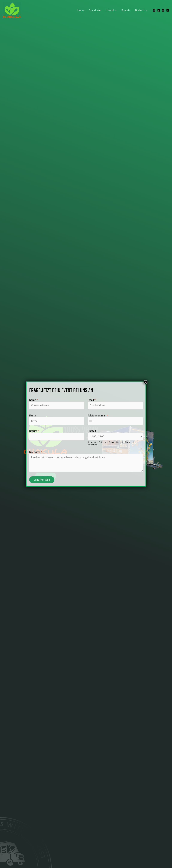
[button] (46, 476)
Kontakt (126, 10)
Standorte (96, 10)
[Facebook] (159, 10)
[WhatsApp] (163, 10)
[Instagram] (154, 10)
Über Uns (112, 10)
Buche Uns (141, 10)
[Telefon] (168, 10)
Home (82, 10)
